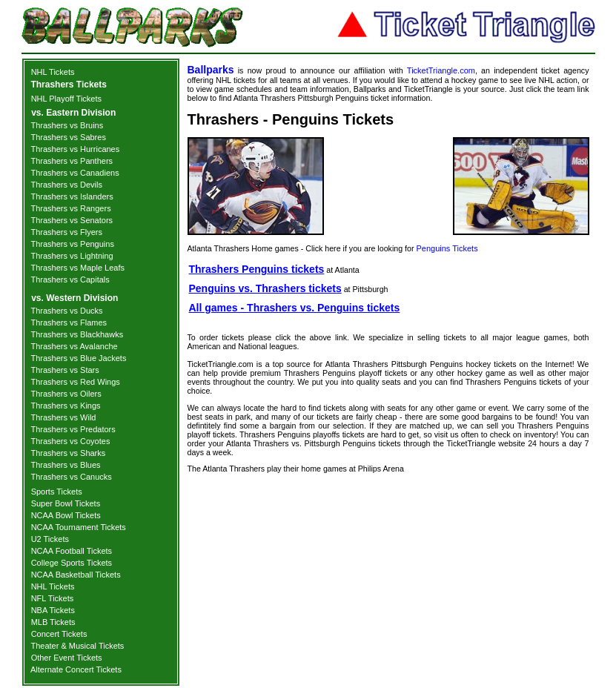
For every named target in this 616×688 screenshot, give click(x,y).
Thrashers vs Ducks (66, 311)
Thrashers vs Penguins (72, 244)
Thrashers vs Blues (65, 465)
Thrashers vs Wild (63, 417)
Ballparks (211, 70)
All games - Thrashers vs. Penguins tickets (295, 308)
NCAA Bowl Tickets (66, 515)
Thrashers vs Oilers (66, 394)
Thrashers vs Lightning (72, 256)
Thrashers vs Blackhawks (77, 334)
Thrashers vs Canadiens (74, 173)
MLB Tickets (53, 622)
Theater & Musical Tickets (77, 646)
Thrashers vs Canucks (71, 477)
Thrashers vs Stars (64, 370)
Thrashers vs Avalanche (74, 346)
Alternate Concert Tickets (76, 669)
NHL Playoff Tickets (66, 99)
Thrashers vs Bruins (67, 125)
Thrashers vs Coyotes (70, 441)
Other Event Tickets (67, 658)
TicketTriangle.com (441, 70)
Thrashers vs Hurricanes (75, 149)
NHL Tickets (53, 72)
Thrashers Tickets (69, 85)
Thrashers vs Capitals (70, 279)
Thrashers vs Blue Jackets (78, 358)
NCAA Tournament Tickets (79, 527)
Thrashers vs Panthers (72, 161)
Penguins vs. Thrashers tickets (265, 288)
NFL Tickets (53, 598)
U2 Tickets (50, 539)
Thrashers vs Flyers (66, 232)
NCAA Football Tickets (72, 551)
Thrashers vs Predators (73, 429)
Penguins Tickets (447, 248)
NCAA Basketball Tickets (76, 575)
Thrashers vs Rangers (70, 208)
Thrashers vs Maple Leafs (77, 268)
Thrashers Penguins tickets (257, 269)
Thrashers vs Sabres (68, 137)
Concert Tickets (59, 634)
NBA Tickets (53, 610)
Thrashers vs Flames (69, 322)
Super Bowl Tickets (66, 503)
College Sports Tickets (72, 563)
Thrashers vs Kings (65, 406)
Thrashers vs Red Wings (75, 382)
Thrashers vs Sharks (68, 453)
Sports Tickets (57, 492)
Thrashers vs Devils (66, 185)
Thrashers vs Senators (72, 220)
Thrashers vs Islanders (72, 196)
